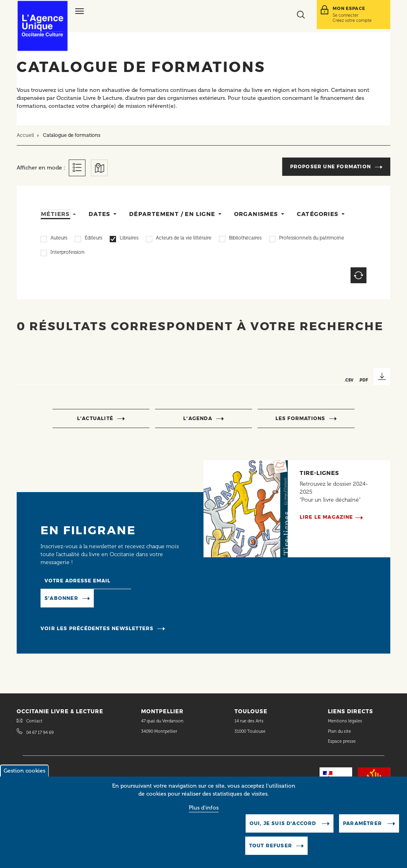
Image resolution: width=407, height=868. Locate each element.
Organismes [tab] (256, 214)
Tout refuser (271, 853)
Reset (359, 275)
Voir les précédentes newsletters (97, 628)
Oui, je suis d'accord (284, 830)
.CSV (349, 380)
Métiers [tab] (55, 214)
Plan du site (339, 731)
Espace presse (342, 741)
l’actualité (95, 418)
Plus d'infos (204, 815)
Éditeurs (93, 239)
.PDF (363, 380)
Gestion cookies (24, 778)
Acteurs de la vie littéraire (184, 239)
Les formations (300, 418)
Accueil (25, 135)
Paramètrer (363, 830)
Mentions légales (346, 721)
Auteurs (59, 239)
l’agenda (198, 418)
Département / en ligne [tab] (172, 214)
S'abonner (61, 598)
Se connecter (346, 15)
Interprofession (68, 253)
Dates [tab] (100, 214)
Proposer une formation (330, 166)
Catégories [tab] (318, 214)
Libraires (129, 239)
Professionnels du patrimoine (312, 239)
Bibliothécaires (245, 239)
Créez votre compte (352, 20)
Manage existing (121, 598)
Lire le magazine (327, 517)
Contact (34, 721)
